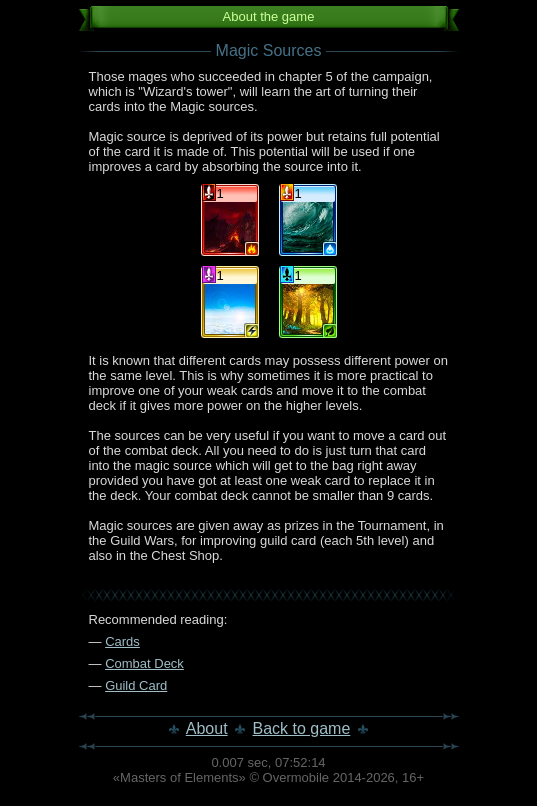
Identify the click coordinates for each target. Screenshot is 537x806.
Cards (122, 641)
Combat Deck (144, 663)
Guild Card (136, 685)
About (207, 728)
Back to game (302, 728)
